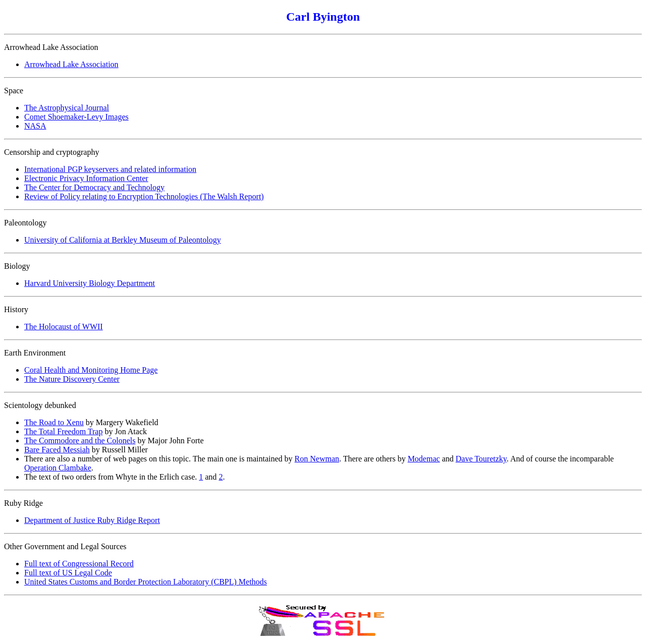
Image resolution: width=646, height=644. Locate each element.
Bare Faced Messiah (57, 450)
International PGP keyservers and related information (110, 169)
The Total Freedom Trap (63, 431)
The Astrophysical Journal (67, 108)
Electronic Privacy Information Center (86, 178)
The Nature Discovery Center (72, 379)
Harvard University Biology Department (90, 283)
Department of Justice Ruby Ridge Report (92, 520)
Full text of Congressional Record (79, 564)
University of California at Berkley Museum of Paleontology (123, 240)
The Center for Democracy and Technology (94, 187)
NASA (35, 126)
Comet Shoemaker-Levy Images (76, 117)
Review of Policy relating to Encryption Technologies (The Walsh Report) (144, 196)
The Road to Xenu (54, 422)
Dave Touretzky (481, 459)
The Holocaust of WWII (64, 327)
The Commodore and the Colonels (80, 441)
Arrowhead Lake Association (71, 64)
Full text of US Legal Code (68, 573)
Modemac (424, 459)
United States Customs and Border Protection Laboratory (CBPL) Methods (146, 582)
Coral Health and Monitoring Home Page (91, 370)
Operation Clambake (58, 468)
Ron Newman (317, 459)
